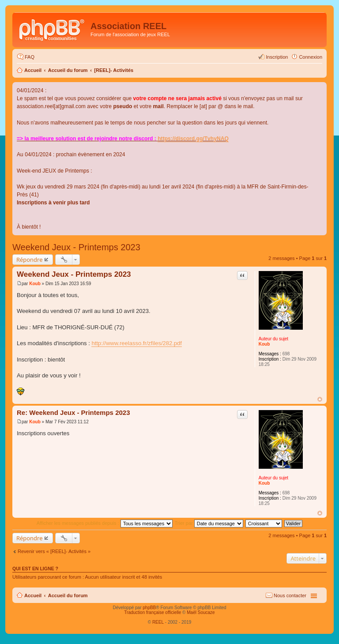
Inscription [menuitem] (277, 57)
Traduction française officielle (153, 612)
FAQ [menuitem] (30, 57)
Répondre (30, 260)
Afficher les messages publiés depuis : (105, 523)
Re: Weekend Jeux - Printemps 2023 (73, 412)
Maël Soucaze (201, 612)
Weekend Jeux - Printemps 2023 (76, 247)
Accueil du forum (68, 70)
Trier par (209, 523)
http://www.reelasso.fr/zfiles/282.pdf (136, 343)
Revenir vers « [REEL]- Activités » (54, 551)
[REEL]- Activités (114, 70)
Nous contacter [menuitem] (290, 595)
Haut (320, 399)
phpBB (149, 608)
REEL (158, 622)
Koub (264, 344)
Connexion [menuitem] (311, 57)
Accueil (33, 70)
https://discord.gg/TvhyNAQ (193, 139)
